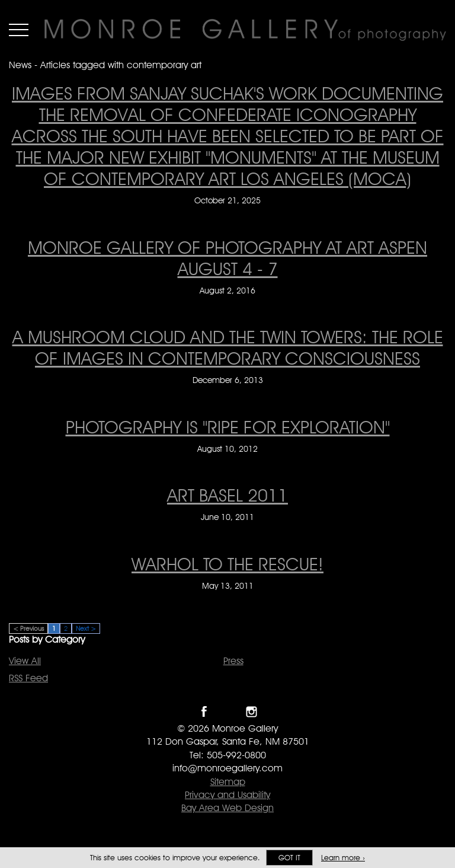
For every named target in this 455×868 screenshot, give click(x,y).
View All (25, 661)
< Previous (28, 628)
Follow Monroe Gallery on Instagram (251, 712)
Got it (289, 858)
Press (233, 661)
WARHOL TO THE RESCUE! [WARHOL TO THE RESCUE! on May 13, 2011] (227, 564)
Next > (86, 628)
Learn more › (343, 858)
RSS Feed (28, 678)
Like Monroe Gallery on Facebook (204, 712)
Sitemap (228, 782)
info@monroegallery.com (227, 768)
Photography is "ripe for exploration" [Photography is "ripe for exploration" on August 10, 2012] (228, 427)
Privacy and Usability (227, 795)
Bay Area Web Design (227, 808)
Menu (19, 30)
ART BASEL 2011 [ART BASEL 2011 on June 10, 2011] (227, 495)
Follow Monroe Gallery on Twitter (228, 712)
